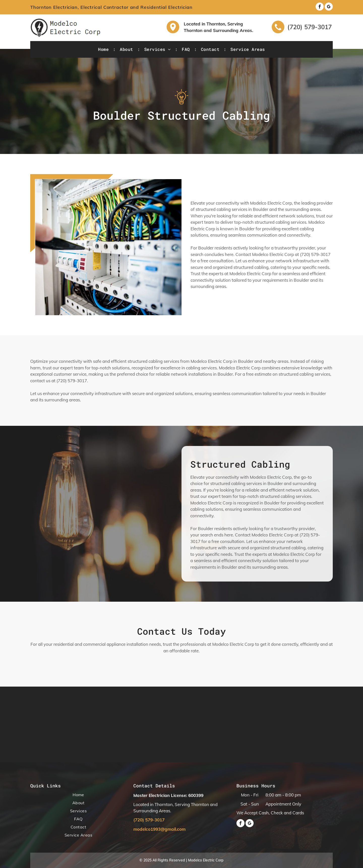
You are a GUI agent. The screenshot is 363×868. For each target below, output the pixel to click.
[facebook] (320, 7)
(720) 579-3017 (310, 27)
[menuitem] (104, 49)
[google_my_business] (329, 7)
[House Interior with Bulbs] (108, 247)
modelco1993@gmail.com (159, 829)
